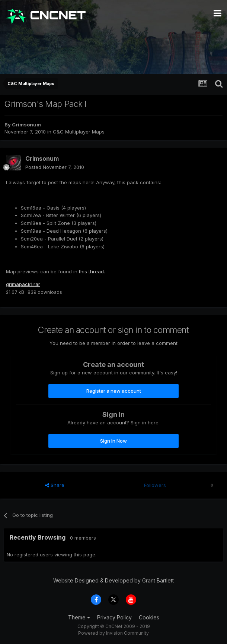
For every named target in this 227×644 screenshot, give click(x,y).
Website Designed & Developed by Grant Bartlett (113, 580)
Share (55, 485)
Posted (55, 167)
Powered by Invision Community (113, 633)
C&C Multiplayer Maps (79, 132)
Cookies (149, 617)
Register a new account (114, 391)
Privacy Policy (114, 617)
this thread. (92, 271)
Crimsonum (26, 125)
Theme (79, 617)
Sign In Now (113, 441)
